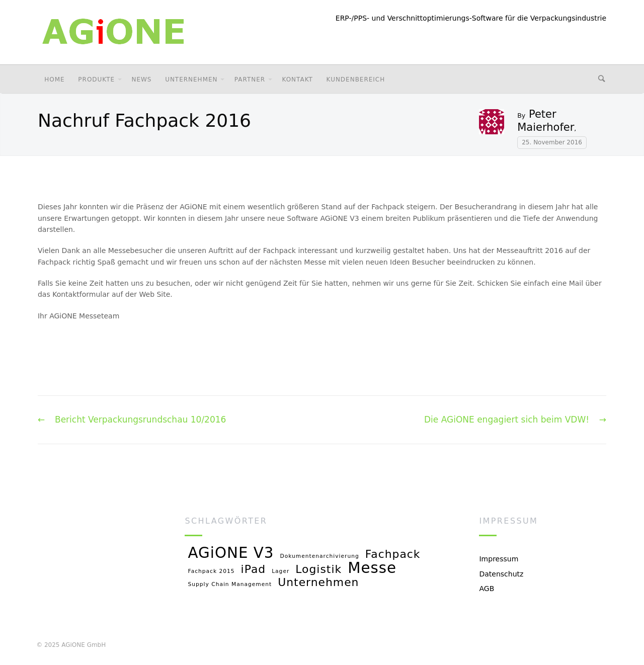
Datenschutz (501, 574)
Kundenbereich (356, 79)
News (141, 79)
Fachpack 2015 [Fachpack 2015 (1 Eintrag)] (211, 571)
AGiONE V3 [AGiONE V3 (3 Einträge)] (231, 554)
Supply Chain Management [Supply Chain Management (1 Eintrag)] (230, 585)
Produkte (96, 79)
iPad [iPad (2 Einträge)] (254, 570)
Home (54, 79)
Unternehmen (191, 79)
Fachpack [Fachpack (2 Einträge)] (393, 555)
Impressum (499, 559)
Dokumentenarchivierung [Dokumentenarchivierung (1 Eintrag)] (320, 556)
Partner (250, 79)
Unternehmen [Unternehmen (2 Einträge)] (318, 583)
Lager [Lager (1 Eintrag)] (280, 571)
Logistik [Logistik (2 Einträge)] (318, 570)
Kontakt (297, 79)
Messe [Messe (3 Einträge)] (372, 569)
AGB (487, 589)
